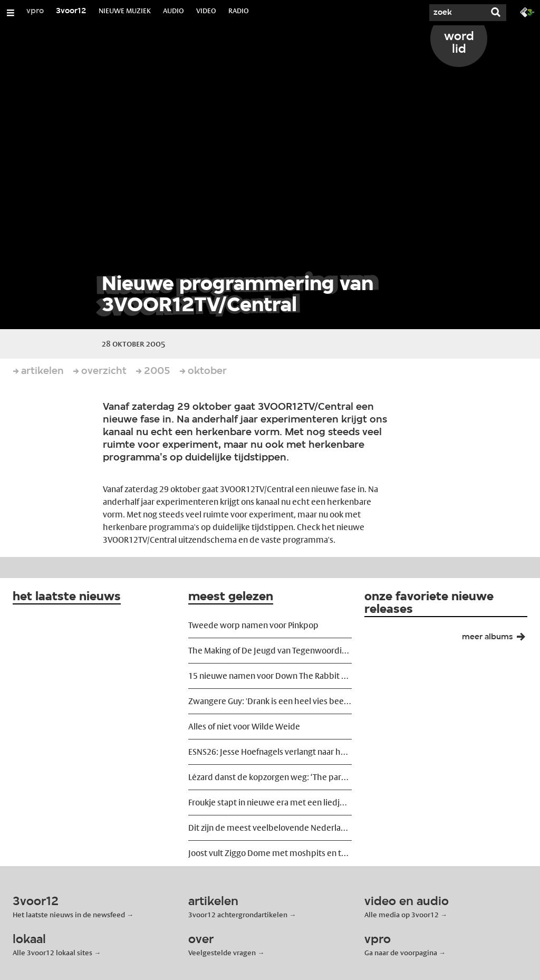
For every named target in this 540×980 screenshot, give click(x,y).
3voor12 (71, 11)
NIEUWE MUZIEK (125, 11)
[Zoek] (454, 13)
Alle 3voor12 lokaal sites (52, 953)
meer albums (498, 639)
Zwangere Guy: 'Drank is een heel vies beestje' (270, 701)
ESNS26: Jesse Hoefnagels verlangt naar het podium (270, 752)
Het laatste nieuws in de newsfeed (69, 915)
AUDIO (173, 11)
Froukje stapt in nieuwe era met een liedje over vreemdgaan (270, 803)
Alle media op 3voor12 (402, 915)
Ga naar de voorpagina (401, 953)
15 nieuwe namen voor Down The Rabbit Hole (270, 676)
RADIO (239, 11)
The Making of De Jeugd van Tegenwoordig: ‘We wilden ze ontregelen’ (270, 651)
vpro (35, 11)
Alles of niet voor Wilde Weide (244, 727)
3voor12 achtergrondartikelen (238, 915)
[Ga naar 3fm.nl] (527, 12)
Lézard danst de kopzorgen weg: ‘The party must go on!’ (270, 777)
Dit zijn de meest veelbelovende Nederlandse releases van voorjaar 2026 (270, 828)
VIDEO (206, 11)
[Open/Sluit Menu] (11, 13)
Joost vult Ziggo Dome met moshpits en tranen (270, 853)
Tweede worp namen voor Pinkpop (253, 625)
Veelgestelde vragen (222, 953)
